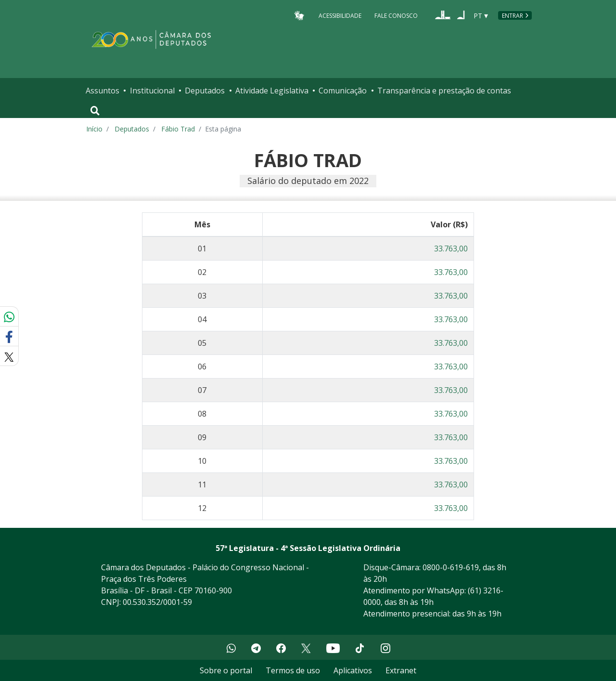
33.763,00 (451, 249)
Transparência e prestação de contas (444, 91)
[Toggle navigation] (95, 111)
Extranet (401, 670)
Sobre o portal (226, 670)
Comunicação (343, 91)
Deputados (205, 91)
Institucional (152, 91)
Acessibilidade (340, 15)
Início (94, 129)
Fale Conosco (396, 15)
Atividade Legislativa (272, 91)
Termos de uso (293, 670)
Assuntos (103, 91)
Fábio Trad (178, 129)
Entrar (513, 16)
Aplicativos (353, 670)
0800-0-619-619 (451, 567)
